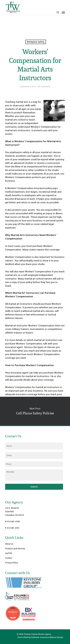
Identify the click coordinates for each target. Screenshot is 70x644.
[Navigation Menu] (63, 12)
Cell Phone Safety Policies (35, 411)
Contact (9, 558)
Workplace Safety (36, 42)
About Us (9, 544)
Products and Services (15, 548)
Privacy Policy (11, 563)
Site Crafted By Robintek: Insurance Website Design (40, 637)
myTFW (8, 553)
